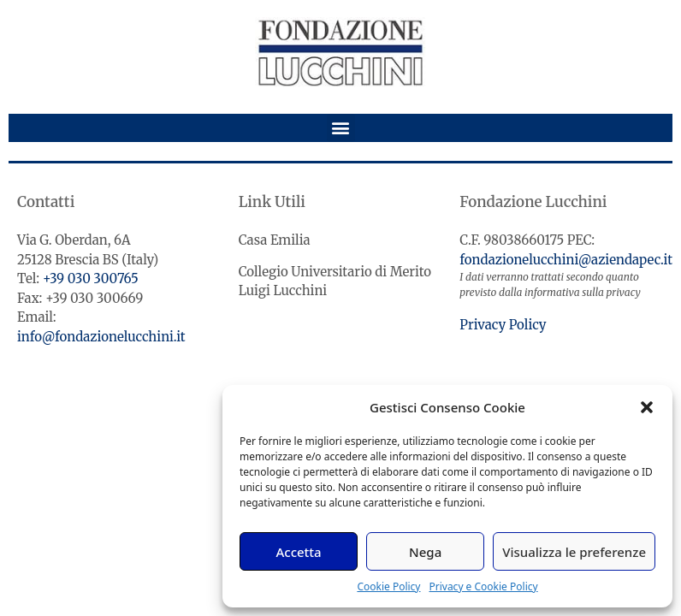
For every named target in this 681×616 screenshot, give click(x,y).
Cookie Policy (388, 586)
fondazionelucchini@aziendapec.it (566, 260)
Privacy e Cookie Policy (483, 586)
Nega (425, 552)
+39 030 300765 (91, 278)
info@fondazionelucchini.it (101, 337)
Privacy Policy (503, 325)
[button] (647, 407)
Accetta (298, 552)
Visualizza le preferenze (574, 552)
